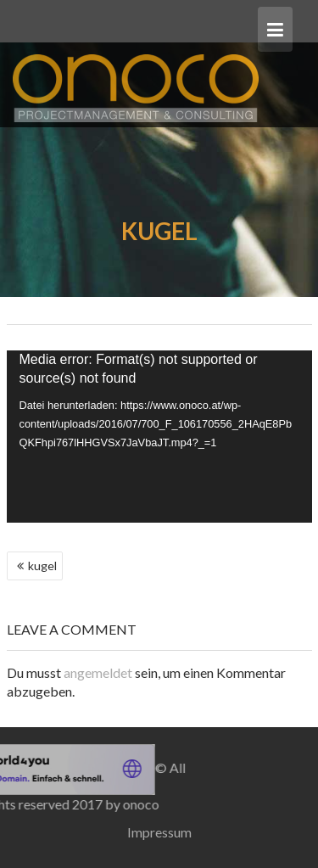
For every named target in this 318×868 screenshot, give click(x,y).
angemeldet (98, 672)
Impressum (159, 832)
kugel (42, 566)
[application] (159, 437)
